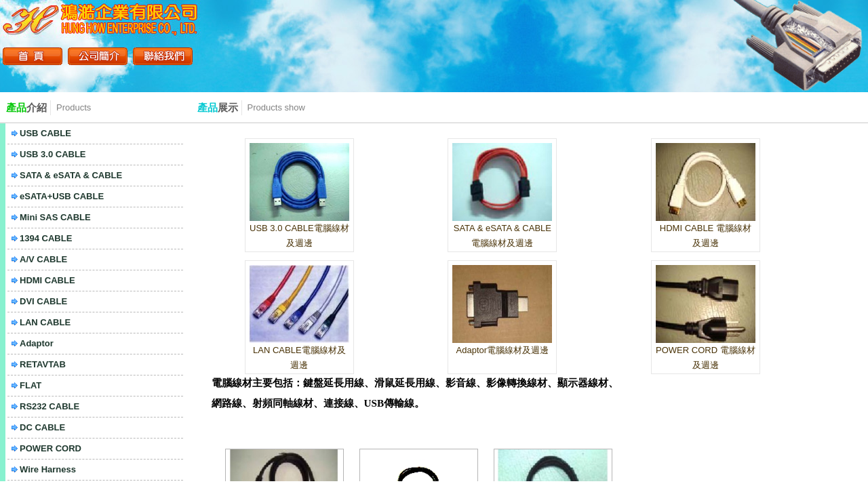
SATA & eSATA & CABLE (71, 175)
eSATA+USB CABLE (62, 196)
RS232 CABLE (50, 406)
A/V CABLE (43, 259)
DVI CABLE (43, 301)
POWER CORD (51, 448)
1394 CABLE (46, 238)
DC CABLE (42, 427)
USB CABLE (45, 133)
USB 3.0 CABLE (53, 154)
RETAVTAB (43, 364)
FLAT (31, 385)
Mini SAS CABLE (55, 217)
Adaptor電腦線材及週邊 (503, 350)
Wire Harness (48, 469)
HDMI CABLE (47, 280)
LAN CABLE (45, 322)
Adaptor (37, 343)
